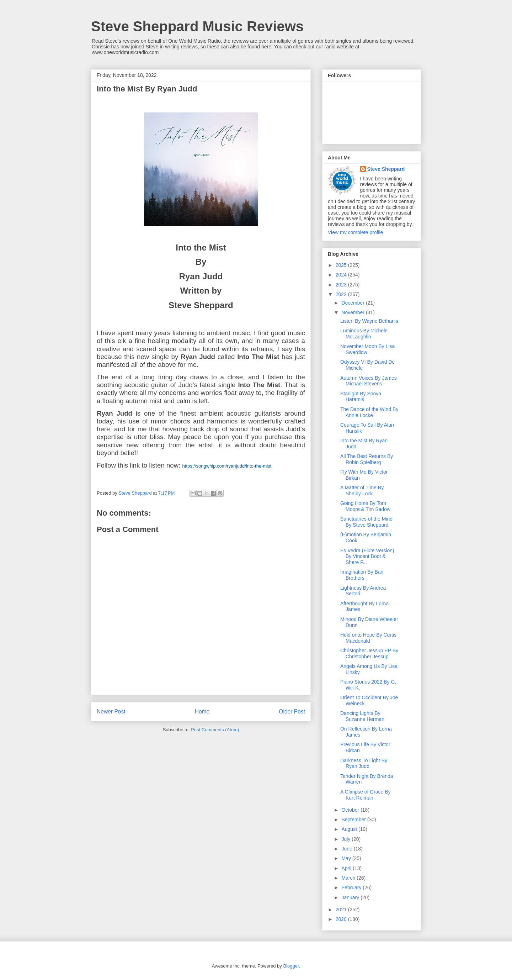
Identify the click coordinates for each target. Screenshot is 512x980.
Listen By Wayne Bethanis (369, 321)
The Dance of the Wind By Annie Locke (369, 412)
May (347, 858)
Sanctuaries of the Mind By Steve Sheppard (366, 522)
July (346, 839)
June (347, 849)
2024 (342, 275)
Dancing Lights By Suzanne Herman (362, 716)
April (347, 868)
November (353, 312)
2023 (342, 285)
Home (202, 712)
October (351, 810)
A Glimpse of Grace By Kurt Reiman (366, 795)
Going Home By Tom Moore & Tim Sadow (365, 506)
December (353, 303)
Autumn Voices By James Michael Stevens (369, 381)
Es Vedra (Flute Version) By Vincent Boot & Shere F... (367, 557)
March (349, 878)
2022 (342, 294)
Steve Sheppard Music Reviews (197, 26)
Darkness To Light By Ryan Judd (364, 763)
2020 (342, 919)
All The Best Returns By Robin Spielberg (367, 459)
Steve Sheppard (386, 169)
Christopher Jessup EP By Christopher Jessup (369, 654)
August (350, 829)
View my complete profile (355, 232)
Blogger (291, 966)
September (354, 820)
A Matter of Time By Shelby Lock (362, 491)
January (351, 897)
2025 (342, 265)
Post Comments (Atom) (215, 730)
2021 (342, 910)
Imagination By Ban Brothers (362, 575)
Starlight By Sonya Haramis (361, 397)
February (352, 887)
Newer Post (111, 712)
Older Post (292, 712)
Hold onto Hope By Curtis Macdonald (368, 638)
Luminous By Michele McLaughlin (364, 334)
